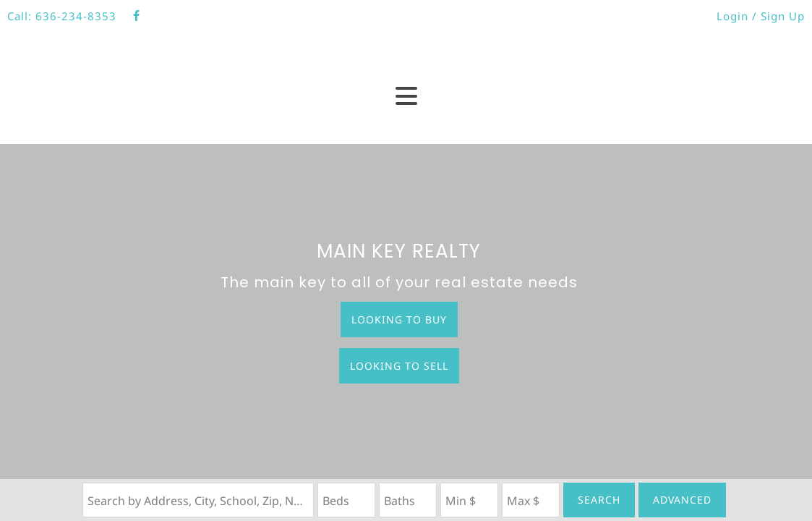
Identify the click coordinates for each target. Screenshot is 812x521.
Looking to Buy (399, 319)
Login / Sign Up (761, 16)
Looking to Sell (399, 366)
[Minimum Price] (469, 500)
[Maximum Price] (531, 500)
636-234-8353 (76, 16)
